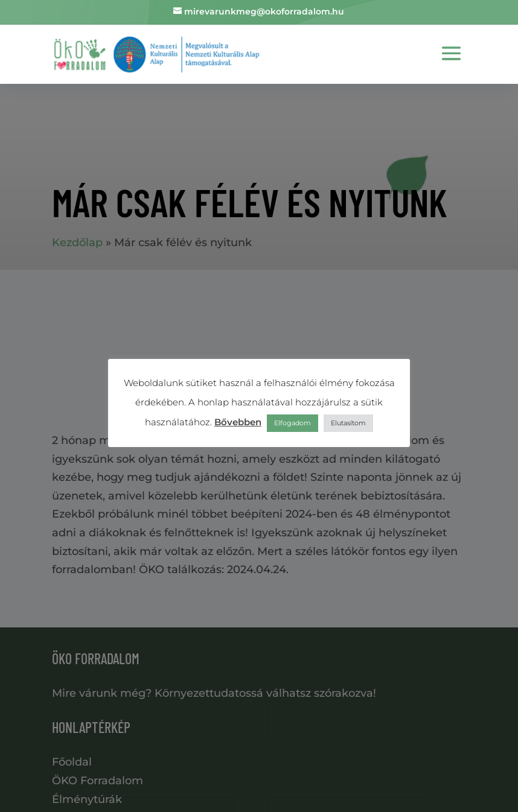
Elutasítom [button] (348, 423)
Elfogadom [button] (293, 423)
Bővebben (238, 422)
